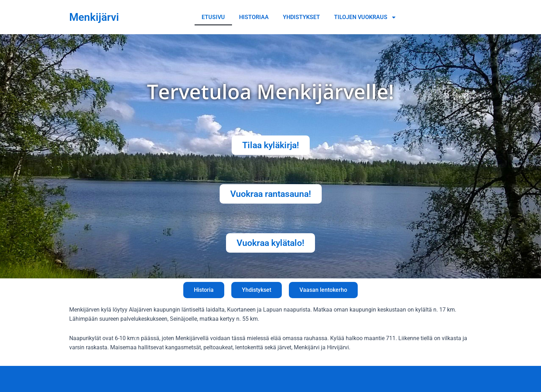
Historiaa (254, 17)
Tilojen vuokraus (365, 17)
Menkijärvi (94, 17)
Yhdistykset (301, 17)
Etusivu (213, 17)
